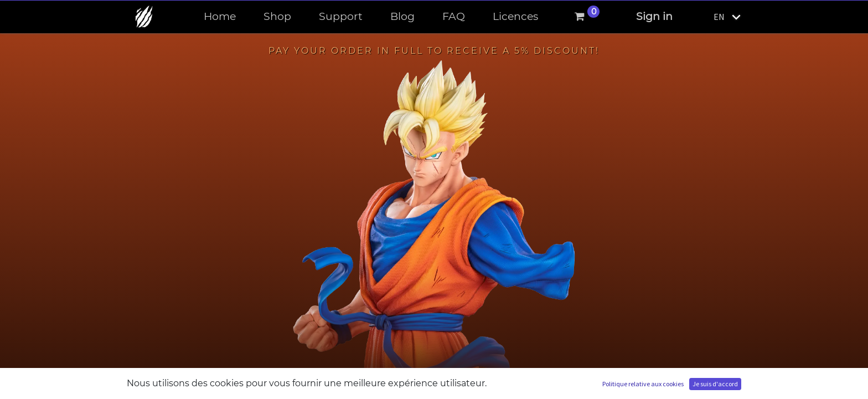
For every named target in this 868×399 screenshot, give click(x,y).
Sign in (654, 16)
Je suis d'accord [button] (715, 384)
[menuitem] (220, 17)
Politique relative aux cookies (643, 384)
